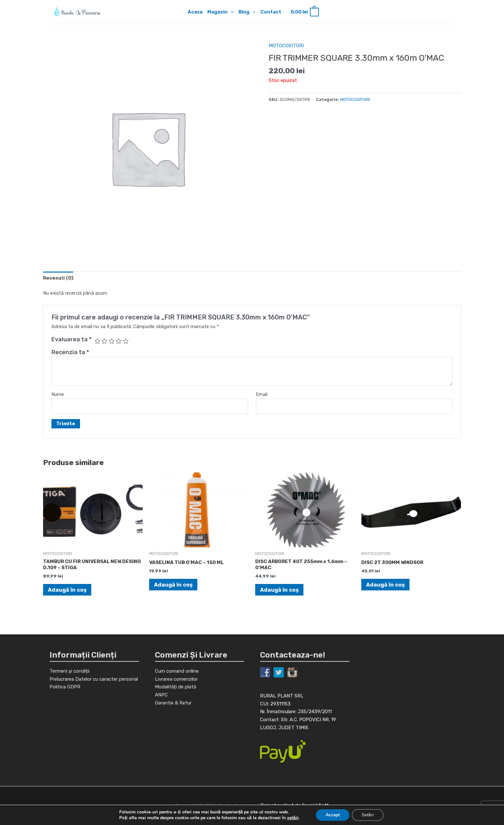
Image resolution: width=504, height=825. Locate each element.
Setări (368, 815)
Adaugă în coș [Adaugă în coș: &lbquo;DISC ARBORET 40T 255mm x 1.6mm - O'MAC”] (279, 590)
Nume (58, 394)
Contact (271, 12)
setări (293, 818)
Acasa (195, 12)
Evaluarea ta (72, 339)
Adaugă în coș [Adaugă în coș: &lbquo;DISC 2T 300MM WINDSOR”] (385, 585)
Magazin (221, 12)
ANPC (161, 695)
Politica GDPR (65, 687)
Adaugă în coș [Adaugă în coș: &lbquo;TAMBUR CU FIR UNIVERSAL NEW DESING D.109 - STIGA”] (67, 590)
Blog (247, 12)
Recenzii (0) (58, 278)
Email (262, 394)
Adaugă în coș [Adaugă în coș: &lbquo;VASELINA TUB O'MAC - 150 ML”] (173, 585)
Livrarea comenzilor (176, 679)
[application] (231, 12)
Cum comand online (177, 671)
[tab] (58, 278)
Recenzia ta (70, 352)
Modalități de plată (175, 687)
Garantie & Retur (173, 703)
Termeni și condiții (69, 671)
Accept (333, 815)
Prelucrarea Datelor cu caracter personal (94, 679)
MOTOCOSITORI (286, 46)
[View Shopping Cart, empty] (304, 12)
